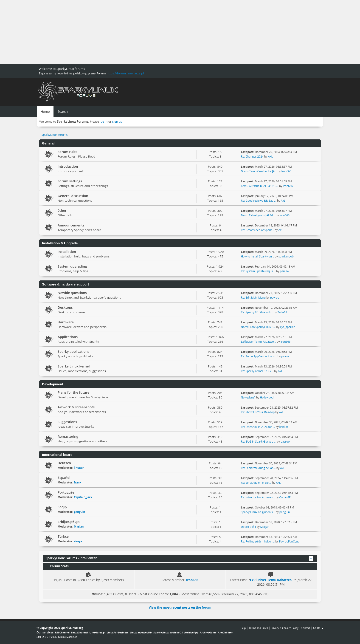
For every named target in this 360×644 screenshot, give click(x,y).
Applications (68, 337)
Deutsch (64, 463)
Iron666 (286, 171)
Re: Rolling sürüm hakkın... (258, 541)
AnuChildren (226, 632)
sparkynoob (286, 256)
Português (66, 492)
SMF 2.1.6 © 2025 (47, 637)
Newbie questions (72, 293)
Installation (67, 251)
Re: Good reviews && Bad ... (259, 201)
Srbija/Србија (69, 522)
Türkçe (63, 536)
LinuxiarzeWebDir (141, 632)
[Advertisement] (138, 32)
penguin (80, 512)
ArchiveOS (176, 632)
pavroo (275, 298)
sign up (117, 121)
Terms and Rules (258, 628)
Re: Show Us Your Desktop (258, 412)
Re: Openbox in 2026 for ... (258, 427)
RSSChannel (62, 632)
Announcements (71, 225)
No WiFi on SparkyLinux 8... (258, 327)
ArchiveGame (208, 632)
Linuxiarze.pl (97, 632)
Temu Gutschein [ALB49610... (260, 186)
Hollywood (267, 397)
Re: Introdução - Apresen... (258, 497)
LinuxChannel (79, 632)
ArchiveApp (191, 632)
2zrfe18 (282, 312)
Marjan (79, 527)
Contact (306, 628)
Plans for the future (73, 392)
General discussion (73, 196)
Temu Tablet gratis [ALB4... (258, 215)
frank (78, 482)
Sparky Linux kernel (74, 366)
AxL (270, 157)
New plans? (248, 397)
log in (104, 121)
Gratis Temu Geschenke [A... (259, 171)
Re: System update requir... (258, 271)
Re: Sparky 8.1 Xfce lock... (257, 312)
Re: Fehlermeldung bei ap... (258, 468)
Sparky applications (73, 351)
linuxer (79, 468)
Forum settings (70, 181)
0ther (62, 210)
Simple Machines (67, 637)
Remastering (68, 436)
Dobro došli (248, 527)
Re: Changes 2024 (252, 157)
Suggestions (67, 422)
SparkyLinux (161, 632)
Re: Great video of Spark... (257, 230)
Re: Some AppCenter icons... (259, 356)
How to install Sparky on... (257, 256)
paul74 (284, 271)
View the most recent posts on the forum (180, 607)
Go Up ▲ (318, 628)
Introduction (68, 166)
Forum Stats (57, 566)
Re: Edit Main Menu (253, 298)
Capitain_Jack (83, 497)
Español (64, 477)
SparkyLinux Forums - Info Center (71, 558)
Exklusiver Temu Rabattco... (258, 342)
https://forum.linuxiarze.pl (125, 73)
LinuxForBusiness (118, 632)
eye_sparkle (288, 327)
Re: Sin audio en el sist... (256, 483)
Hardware (66, 322)
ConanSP (285, 497)
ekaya (78, 541)
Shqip (62, 507)
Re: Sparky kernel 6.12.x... (257, 371)
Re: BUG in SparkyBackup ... (259, 442)
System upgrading (72, 266)
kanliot (284, 427)
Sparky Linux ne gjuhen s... (258, 512)
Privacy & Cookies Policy (284, 628)
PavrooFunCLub (289, 541)
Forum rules (67, 152)
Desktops (65, 307)
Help (243, 628)
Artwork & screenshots (76, 407)
